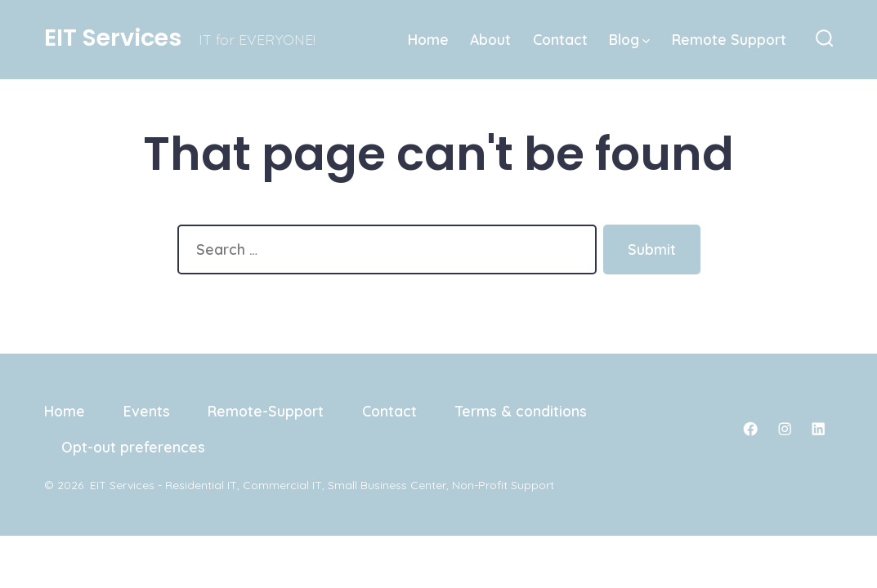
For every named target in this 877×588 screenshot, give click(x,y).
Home (428, 39)
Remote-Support (266, 411)
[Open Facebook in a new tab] (750, 429)
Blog (629, 39)
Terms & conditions (521, 411)
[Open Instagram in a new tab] (785, 429)
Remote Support (729, 39)
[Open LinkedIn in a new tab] (818, 429)
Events (147, 411)
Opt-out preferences (133, 447)
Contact (560, 39)
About (490, 39)
